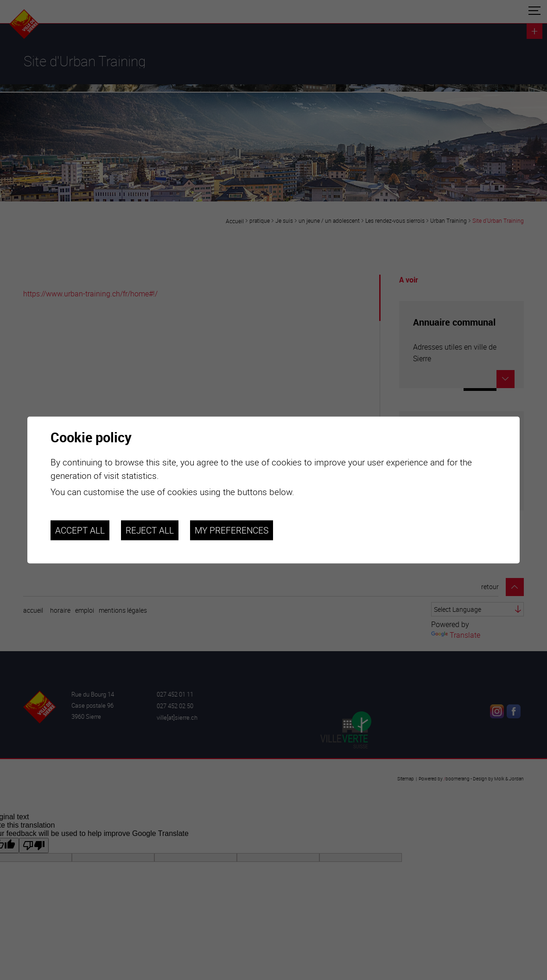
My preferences (232, 530)
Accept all (80, 530)
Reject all (150, 530)
